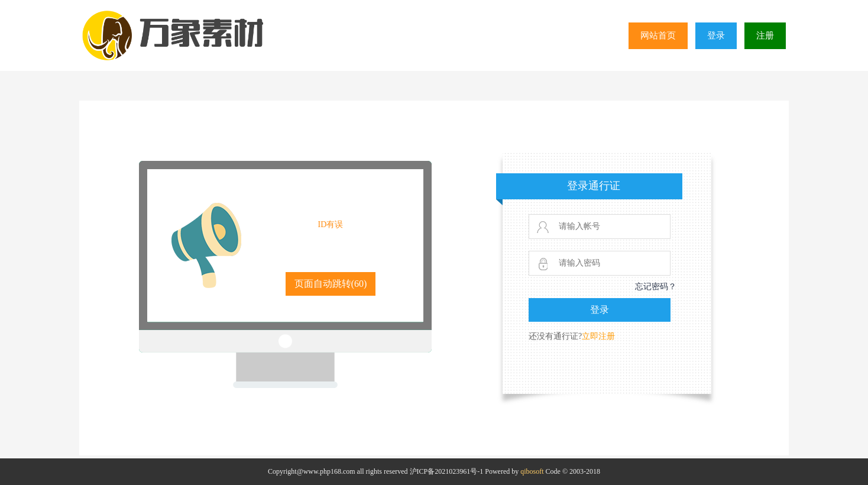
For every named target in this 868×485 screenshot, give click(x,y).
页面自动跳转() (331, 284)
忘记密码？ (656, 287)
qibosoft (532, 471)
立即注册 (598, 336)
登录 (716, 35)
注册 (765, 35)
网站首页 (658, 35)
